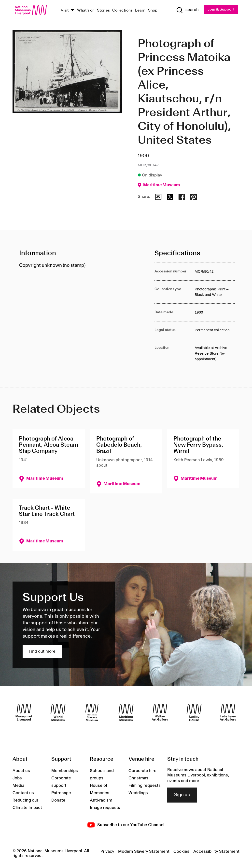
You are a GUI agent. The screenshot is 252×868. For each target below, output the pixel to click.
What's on (86, 10)
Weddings (138, 793)
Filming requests (145, 786)
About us (21, 771)
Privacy (107, 852)
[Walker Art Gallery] (160, 713)
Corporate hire (142, 771)
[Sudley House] (194, 713)
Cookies (181, 852)
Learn (140, 10)
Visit (65, 10)
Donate (58, 800)
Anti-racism (101, 800)
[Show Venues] (72, 10)
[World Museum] (58, 713)
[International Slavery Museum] (92, 713)
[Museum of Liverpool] (24, 713)
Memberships (65, 771)
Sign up (182, 795)
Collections (122, 10)
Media (18, 786)
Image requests (105, 808)
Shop (153, 10)
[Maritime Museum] (126, 713)
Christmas (138, 778)
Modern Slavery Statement (144, 852)
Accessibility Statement (216, 852)
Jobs (17, 778)
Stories (103, 10)
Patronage (61, 793)
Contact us (23, 793)
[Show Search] (187, 10)
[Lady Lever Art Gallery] (228, 713)
